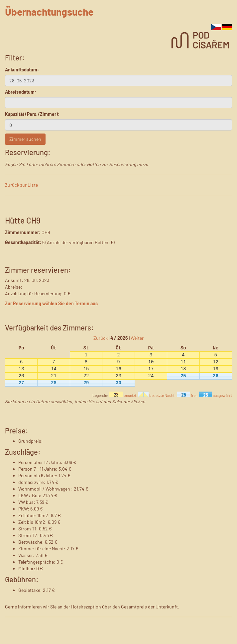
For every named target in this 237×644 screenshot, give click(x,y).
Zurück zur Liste (21, 185)
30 (118, 383)
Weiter (137, 338)
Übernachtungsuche (49, 12)
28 (54, 383)
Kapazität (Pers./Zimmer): (32, 114)
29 (86, 383)
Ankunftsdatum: (22, 70)
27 (21, 383)
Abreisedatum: (21, 92)
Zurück (101, 338)
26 (216, 376)
